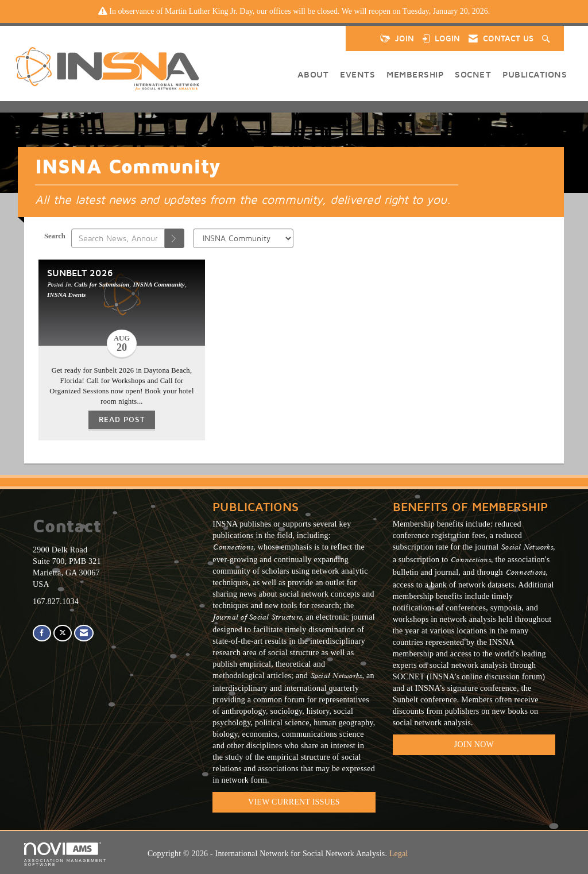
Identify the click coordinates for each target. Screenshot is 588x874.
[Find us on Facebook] (42, 633)
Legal (399, 854)
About (313, 74)
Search (55, 236)
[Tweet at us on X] (63, 633)
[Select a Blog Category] (243, 238)
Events (357, 74)
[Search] (175, 238)
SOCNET (473, 74)
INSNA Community (158, 284)
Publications (535, 74)
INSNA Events (66, 295)
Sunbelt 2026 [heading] (80, 272)
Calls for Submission (102, 284)
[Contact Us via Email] (84, 633)
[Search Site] (547, 38)
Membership (415, 74)
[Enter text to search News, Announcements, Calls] (118, 238)
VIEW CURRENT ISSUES (294, 802)
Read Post (122, 419)
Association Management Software (65, 855)
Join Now (474, 745)
